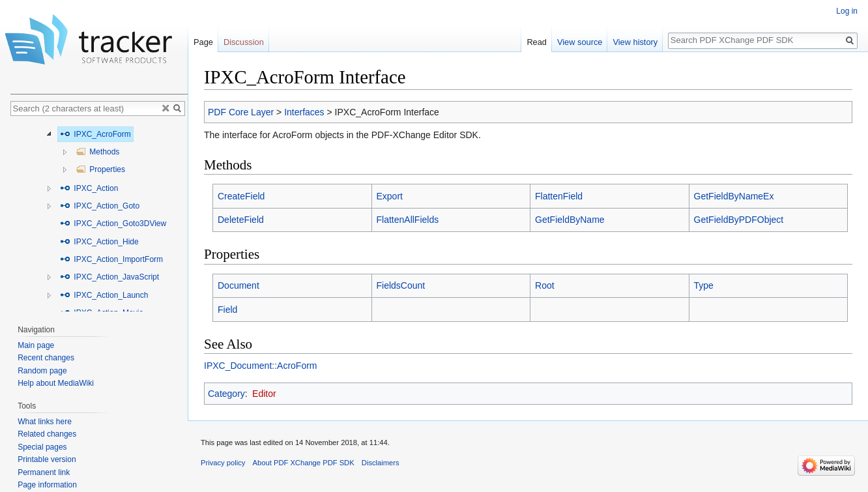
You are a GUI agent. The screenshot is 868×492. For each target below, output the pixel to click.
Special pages (42, 447)
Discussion (244, 42)
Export (390, 196)
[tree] (99, 217)
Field (227, 310)
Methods (97, 152)
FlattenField (559, 196)
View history (635, 42)
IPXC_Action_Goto (100, 206)
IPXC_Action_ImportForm (111, 259)
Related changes (47, 434)
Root (545, 285)
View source (580, 42)
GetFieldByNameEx (734, 196)
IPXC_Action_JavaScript (109, 277)
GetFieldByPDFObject (739, 220)
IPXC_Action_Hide (99, 242)
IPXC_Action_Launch (104, 295)
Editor (264, 394)
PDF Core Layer (241, 112)
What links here (45, 422)
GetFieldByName (570, 220)
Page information (47, 485)
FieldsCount (401, 285)
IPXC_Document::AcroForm (261, 366)
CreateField (241, 196)
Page (203, 42)
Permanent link (44, 472)
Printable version (47, 459)
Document (239, 285)
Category (226, 394)
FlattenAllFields (408, 220)
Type (704, 285)
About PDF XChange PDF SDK (304, 463)
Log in (847, 11)
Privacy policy (223, 463)
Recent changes (46, 358)
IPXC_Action (89, 188)
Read (537, 42)
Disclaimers (381, 463)
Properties (100, 169)
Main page (36, 345)
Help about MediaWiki (56, 383)
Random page (42, 371)
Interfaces (304, 112)
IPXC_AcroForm (95, 134)
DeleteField (241, 220)
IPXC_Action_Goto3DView (113, 224)
